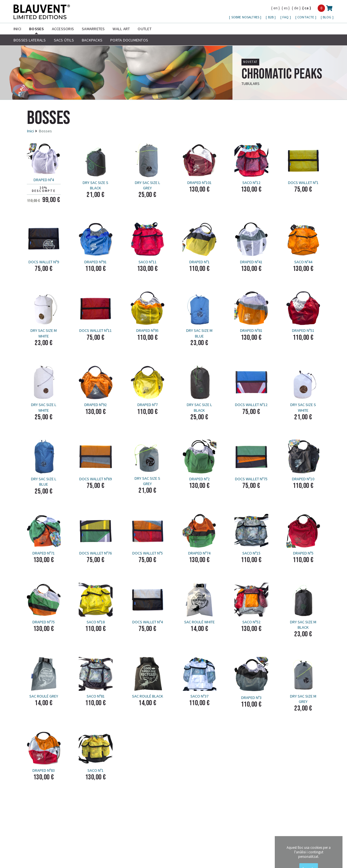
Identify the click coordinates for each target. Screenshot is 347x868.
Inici (17, 29)
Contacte (306, 17)
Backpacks (92, 40)
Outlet (144, 29)
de (296, 8)
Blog (328, 17)
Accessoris (63, 29)
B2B (271, 17)
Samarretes (93, 29)
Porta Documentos (129, 40)
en (275, 8)
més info (327, 85)
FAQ (286, 17)
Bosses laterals (30, 40)
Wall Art (121, 29)
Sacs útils (64, 40)
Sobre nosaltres (246, 17)
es (286, 8)
